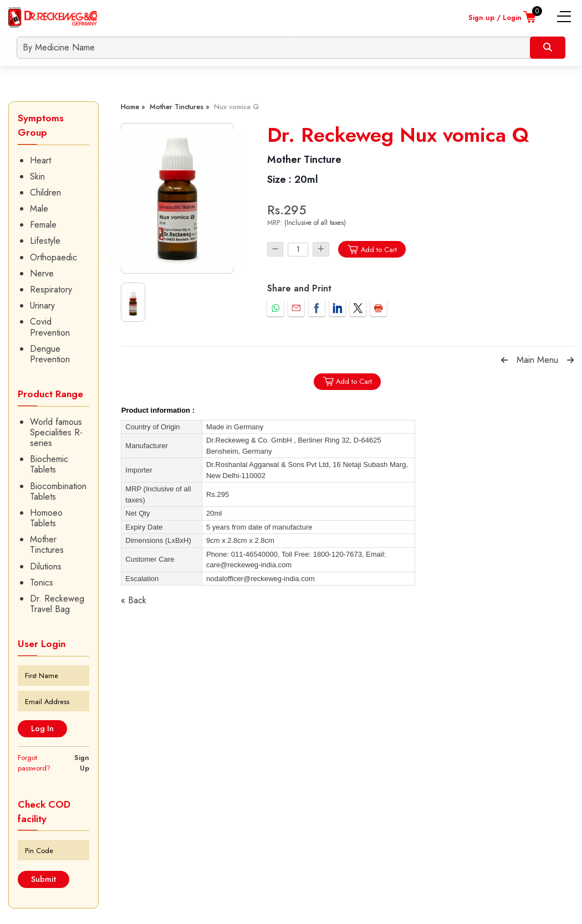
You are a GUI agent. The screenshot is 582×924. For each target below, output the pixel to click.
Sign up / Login (495, 17)
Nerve (42, 273)
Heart (40, 160)
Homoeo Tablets (46, 518)
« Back (134, 600)
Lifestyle (45, 241)
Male (39, 209)
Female (43, 225)
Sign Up (82, 763)
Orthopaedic (53, 257)
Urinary (42, 306)
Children (45, 192)
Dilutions (46, 566)
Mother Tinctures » (180, 107)
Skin (37, 176)
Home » (133, 107)
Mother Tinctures (47, 545)
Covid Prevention (50, 327)
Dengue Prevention (50, 354)
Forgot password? (34, 763)
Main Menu (537, 360)
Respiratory (51, 289)
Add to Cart (372, 250)
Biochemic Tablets (49, 464)
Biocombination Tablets (58, 491)
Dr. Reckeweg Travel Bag (57, 604)
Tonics (42, 582)
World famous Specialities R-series (56, 433)
